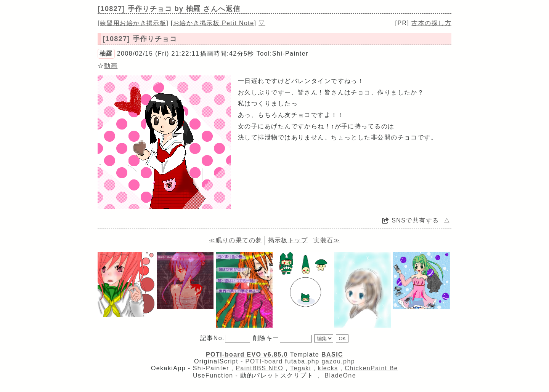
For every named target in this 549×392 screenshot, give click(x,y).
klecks (328, 368)
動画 (111, 66)
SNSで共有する (411, 220)
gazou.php (338, 361)
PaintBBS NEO (259, 368)
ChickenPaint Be (371, 368)
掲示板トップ (288, 240)
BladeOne (340, 375)
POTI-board (264, 361)
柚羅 (106, 54)
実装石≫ (327, 240)
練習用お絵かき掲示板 (133, 23)
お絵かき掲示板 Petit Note (214, 23)
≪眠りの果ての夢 (236, 240)
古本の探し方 (431, 23)
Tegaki (301, 368)
